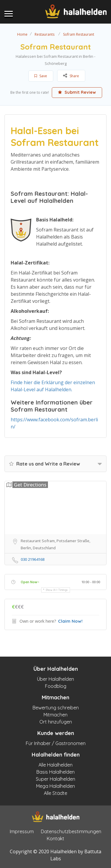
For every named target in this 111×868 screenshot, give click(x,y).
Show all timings (57, 590)
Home (22, 34)
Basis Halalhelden (55, 772)
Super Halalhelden (55, 779)
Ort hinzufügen (56, 722)
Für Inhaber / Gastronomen (56, 743)
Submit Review (77, 92)
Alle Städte (55, 793)
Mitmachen (55, 715)
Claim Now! (70, 621)
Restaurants (45, 34)
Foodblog (56, 686)
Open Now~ (30, 582)
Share (71, 75)
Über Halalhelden (55, 679)
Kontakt (55, 839)
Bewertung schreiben (56, 708)
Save (41, 76)
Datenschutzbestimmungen (71, 831)
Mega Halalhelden (55, 786)
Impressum (22, 831)
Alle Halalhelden (55, 765)
